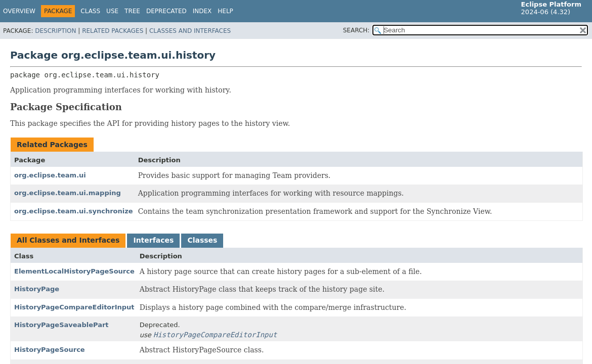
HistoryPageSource (50, 350)
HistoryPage (37, 289)
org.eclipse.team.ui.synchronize (74, 211)
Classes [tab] (202, 240)
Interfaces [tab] (153, 240)
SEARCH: (356, 30)
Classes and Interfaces (190, 31)
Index (202, 11)
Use (112, 11)
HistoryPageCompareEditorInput (74, 307)
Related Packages (113, 31)
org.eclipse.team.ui (50, 175)
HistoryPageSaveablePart (61, 325)
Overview (19, 11)
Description (55, 31)
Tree (132, 11)
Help (225, 11)
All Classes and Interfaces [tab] (68, 240)
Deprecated (166, 11)
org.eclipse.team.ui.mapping (68, 193)
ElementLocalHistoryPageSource (74, 271)
